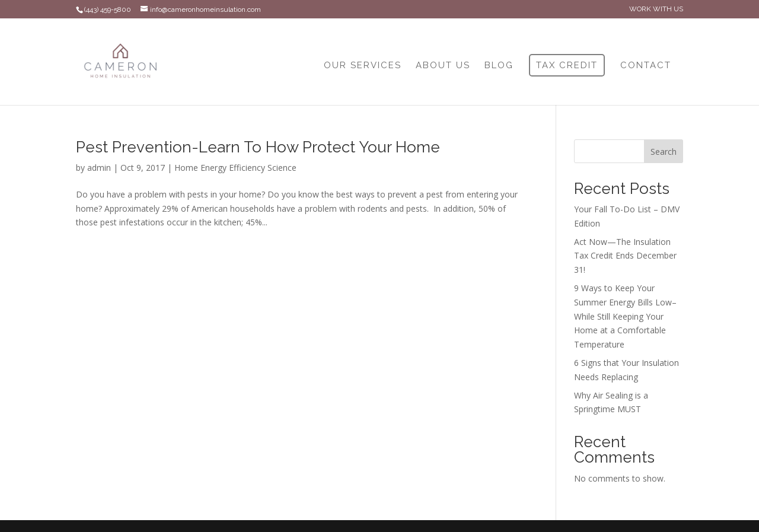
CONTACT (646, 66)
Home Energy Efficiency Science (235, 168)
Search (664, 152)
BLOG (499, 66)
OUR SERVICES (363, 66)
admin (99, 168)
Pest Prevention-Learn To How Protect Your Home (258, 147)
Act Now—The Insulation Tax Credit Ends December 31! (625, 256)
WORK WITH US (656, 9)
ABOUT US (443, 66)
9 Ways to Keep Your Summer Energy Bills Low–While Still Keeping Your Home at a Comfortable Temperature (625, 316)
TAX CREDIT (567, 65)
